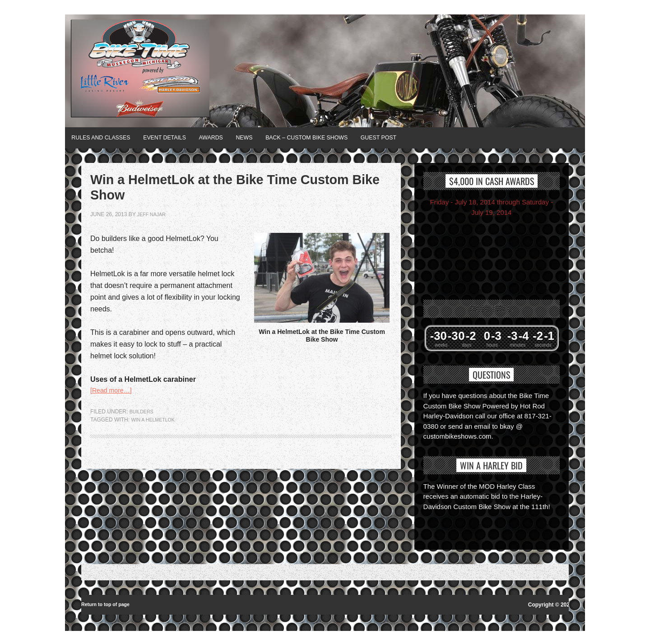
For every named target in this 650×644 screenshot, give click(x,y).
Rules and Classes (107, 138)
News (280, 138)
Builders (143, 424)
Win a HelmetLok (156, 432)
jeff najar (153, 225)
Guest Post (440, 138)
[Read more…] (114, 402)
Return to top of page (109, 603)
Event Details (183, 138)
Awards (239, 138)
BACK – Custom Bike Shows (355, 138)
